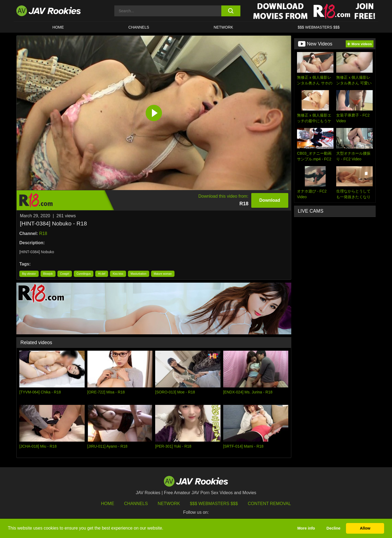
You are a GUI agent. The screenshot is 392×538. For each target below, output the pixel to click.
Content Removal (269, 504)
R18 (43, 233)
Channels (139, 27)
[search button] (231, 11)
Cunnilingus (84, 274)
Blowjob (48, 274)
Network (223, 27)
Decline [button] (333, 528)
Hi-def (102, 274)
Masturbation (139, 274)
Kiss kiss (118, 274)
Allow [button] (365, 528)
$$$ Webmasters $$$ (214, 504)
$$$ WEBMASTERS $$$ (318, 27)
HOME (58, 27)
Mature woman (163, 274)
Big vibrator (29, 274)
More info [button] (306, 528)
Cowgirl (65, 274)
